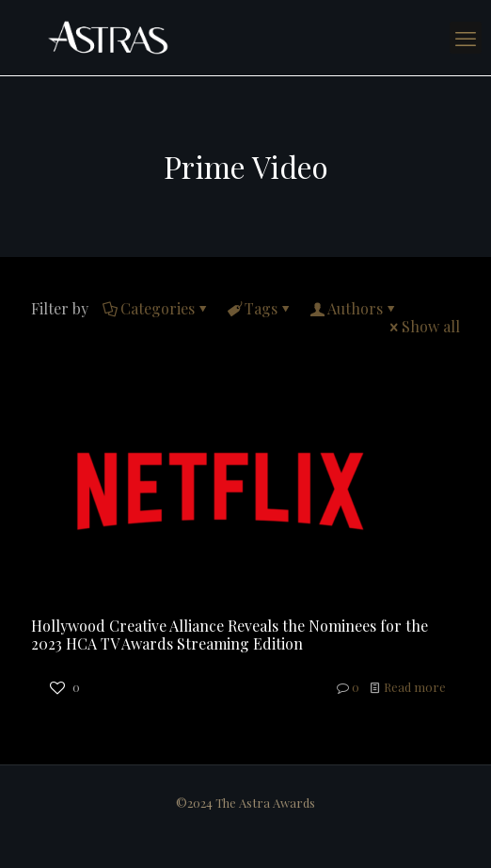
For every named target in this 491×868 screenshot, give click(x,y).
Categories (156, 308)
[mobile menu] (466, 38)
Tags (260, 308)
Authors (354, 308)
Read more (415, 687)
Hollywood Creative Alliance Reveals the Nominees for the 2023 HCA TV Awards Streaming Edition (230, 635)
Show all (423, 326)
